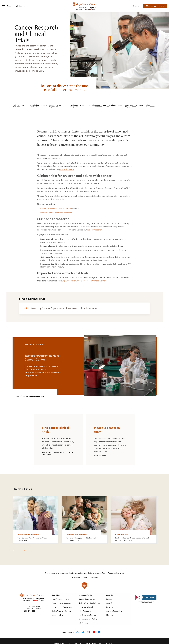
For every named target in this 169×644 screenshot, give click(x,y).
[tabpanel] (59, 441)
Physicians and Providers (88, 615)
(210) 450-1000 (29, 611)
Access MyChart (58, 615)
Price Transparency (86, 611)
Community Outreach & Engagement (135, 106)
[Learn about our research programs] (120, 365)
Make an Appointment (155, 6)
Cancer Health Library (87, 599)
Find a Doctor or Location (61, 603)
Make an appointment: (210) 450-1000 (85, 577)
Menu (6, 6)
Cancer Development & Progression (58, 106)
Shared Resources (151, 106)
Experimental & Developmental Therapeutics (81, 106)
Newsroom (110, 607)
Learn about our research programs (30, 396)
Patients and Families (86, 607)
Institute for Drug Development (19, 106)
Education (109, 615)
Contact (109, 599)
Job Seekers (83, 623)
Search (20, 6)
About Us (109, 603)
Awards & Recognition (114, 611)
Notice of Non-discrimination (89, 603)
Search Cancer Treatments (62, 607)
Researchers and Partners (88, 619)
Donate (136, 6)
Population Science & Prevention (39, 106)
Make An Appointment (60, 599)
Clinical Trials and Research (62, 611)
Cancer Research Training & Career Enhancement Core (108, 106)
